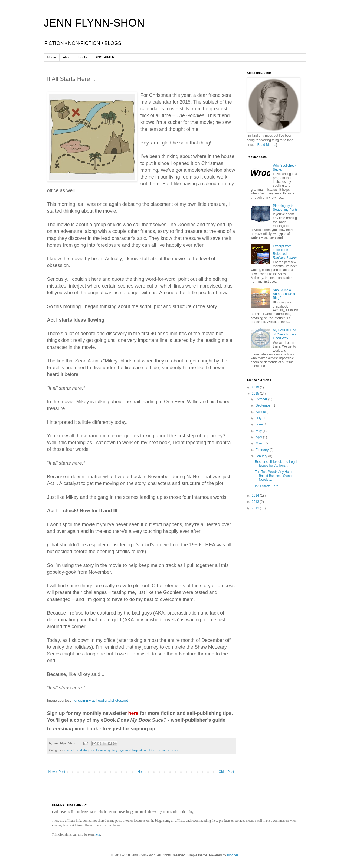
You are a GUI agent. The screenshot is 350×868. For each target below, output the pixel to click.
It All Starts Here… (268, 486)
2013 (256, 502)
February (262, 450)
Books (83, 57)
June (259, 424)
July (259, 418)
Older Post (226, 772)
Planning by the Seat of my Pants (285, 208)
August (261, 412)
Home (52, 57)
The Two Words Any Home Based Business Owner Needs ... (274, 476)
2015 (256, 394)
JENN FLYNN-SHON (94, 23)
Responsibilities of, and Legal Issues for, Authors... (276, 464)
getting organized (120, 750)
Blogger (233, 855)
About (67, 57)
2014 (256, 496)
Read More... (267, 145)
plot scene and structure (163, 750)
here (97, 834)
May (259, 431)
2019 (256, 387)
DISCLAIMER (104, 57)
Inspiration (139, 750)
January (262, 456)
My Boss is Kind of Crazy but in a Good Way (285, 334)
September (264, 405)
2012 (256, 508)
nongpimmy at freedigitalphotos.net (100, 700)
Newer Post (57, 772)
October (262, 399)
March (261, 443)
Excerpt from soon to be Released (285, 252)
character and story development (85, 750)
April (259, 437)
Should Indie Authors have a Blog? (284, 294)
